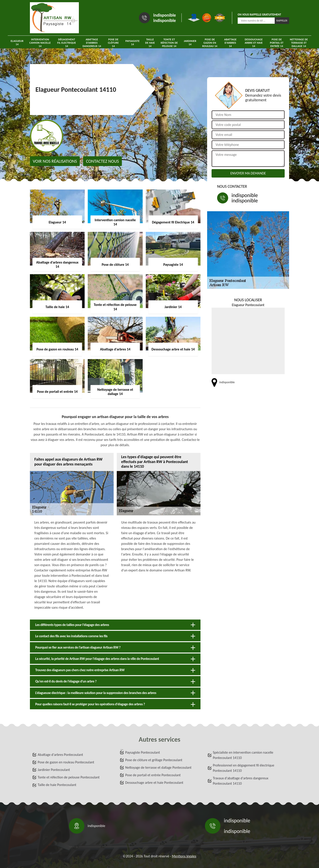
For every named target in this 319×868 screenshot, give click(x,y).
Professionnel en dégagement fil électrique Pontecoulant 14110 (244, 768)
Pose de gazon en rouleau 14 (210, 43)
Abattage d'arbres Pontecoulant (60, 755)
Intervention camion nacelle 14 (40, 43)
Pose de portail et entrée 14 (277, 43)
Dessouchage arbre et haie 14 (254, 43)
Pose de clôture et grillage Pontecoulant (154, 760)
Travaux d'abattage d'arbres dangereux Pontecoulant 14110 (241, 781)
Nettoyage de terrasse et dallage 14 (299, 43)
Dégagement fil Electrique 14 (67, 43)
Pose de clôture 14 (113, 43)
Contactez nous (102, 161)
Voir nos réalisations (55, 161)
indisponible (165, 15)
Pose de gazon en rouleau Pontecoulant (66, 762)
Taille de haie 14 (150, 43)
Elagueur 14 (17, 43)
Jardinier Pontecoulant (54, 770)
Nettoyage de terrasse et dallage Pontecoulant (158, 767)
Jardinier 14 (190, 43)
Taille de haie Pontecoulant (57, 785)
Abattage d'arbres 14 (230, 43)
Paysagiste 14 (132, 43)
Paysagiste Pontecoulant (143, 752)
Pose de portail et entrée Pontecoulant (153, 775)
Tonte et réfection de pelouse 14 (169, 43)
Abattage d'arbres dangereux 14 (92, 43)
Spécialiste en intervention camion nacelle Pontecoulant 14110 (243, 755)
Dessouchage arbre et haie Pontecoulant (154, 783)
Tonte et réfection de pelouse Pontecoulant (69, 777)
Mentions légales (184, 856)
